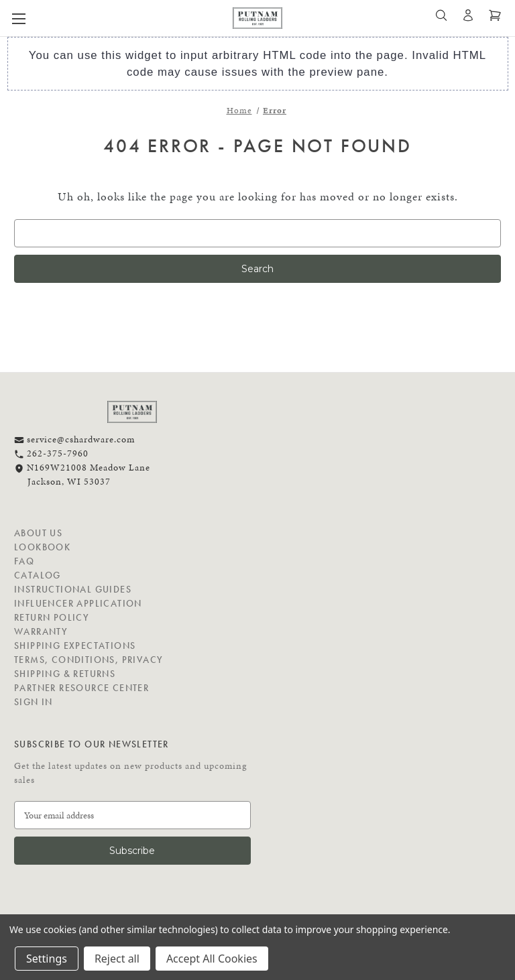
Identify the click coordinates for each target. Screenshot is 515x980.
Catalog (38, 575)
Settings (47, 959)
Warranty (41, 631)
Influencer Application (78, 603)
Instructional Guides (73, 589)
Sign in (34, 702)
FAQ (24, 561)
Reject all (117, 959)
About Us (38, 533)
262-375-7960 (51, 453)
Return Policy (52, 617)
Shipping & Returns (65, 674)
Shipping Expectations (75, 646)
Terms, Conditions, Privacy (89, 660)
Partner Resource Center (81, 688)
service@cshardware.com (74, 439)
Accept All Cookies (212, 959)
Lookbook (42, 547)
